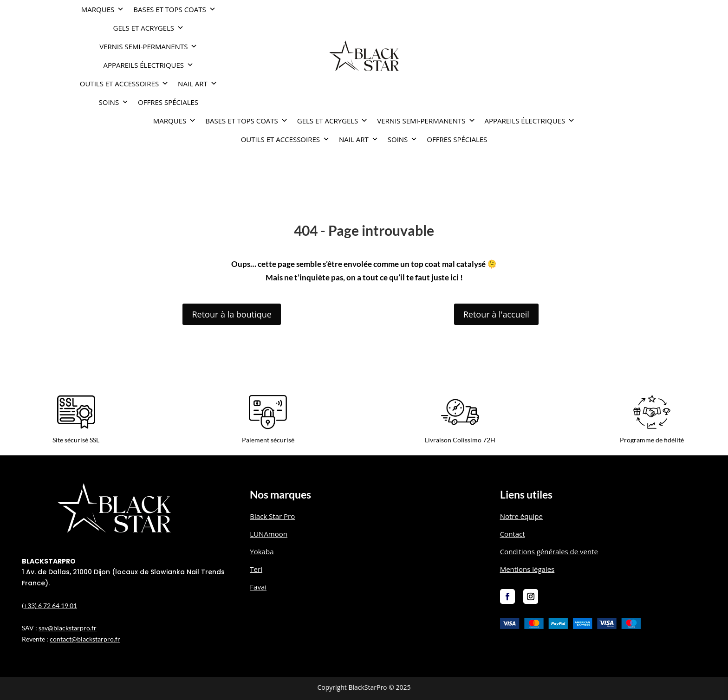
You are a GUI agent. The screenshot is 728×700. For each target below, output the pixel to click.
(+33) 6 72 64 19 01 (49, 606)
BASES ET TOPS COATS (175, 9)
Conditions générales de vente (549, 551)
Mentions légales (527, 569)
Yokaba (262, 551)
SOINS (114, 102)
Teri (256, 569)
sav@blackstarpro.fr (68, 628)
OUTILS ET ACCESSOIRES (124, 84)
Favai (258, 587)
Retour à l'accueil (496, 314)
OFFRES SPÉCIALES (168, 102)
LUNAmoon (269, 534)
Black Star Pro (272, 516)
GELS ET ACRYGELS (149, 28)
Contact (513, 534)
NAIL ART (198, 84)
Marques (103, 9)
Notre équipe (521, 516)
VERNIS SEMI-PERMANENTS (148, 46)
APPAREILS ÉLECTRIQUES (149, 65)
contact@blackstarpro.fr (85, 639)
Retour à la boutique (231, 314)
